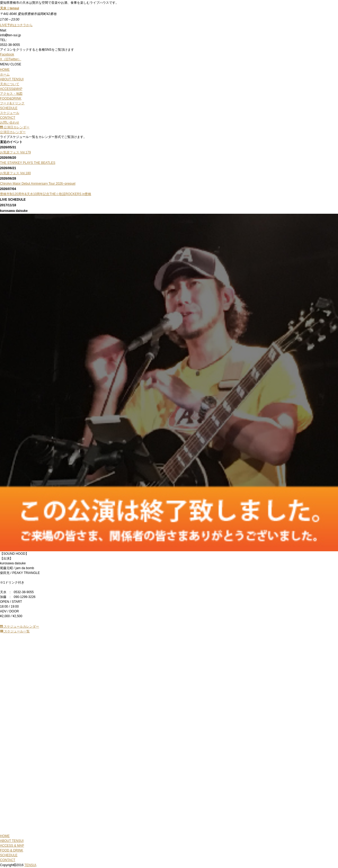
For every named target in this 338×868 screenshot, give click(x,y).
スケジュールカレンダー (20, 627)
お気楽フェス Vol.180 (15, 173)
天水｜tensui (9, 8)
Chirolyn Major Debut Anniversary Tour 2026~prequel (38, 184)
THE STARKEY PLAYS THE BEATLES (28, 163)
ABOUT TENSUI (12, 841)
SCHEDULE (9, 855)
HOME (5, 836)
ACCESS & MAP (12, 846)
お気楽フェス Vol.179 (15, 152)
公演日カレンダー (15, 127)
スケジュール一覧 (15, 631)
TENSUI (30, 865)
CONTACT (8, 860)
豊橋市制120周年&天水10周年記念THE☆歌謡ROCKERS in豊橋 (46, 194)
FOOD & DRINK (12, 850)
